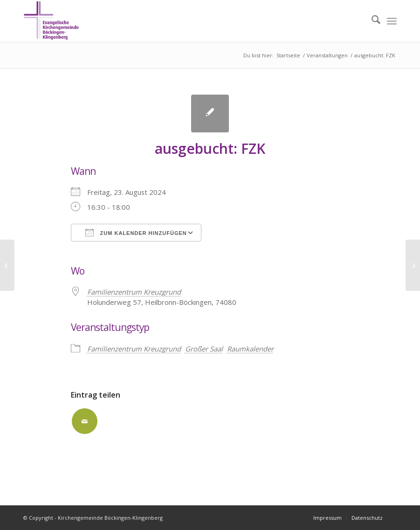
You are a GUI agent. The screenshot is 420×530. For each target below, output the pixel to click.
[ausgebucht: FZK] (7, 265)
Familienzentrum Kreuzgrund (134, 349)
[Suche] (371, 21)
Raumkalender (250, 349)
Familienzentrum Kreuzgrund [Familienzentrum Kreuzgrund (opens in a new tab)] (134, 292)
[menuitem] (371, 21)
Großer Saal (204, 349)
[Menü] (392, 21)
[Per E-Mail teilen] (85, 421)
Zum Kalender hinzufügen (136, 233)
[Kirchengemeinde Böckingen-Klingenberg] (51, 21)
